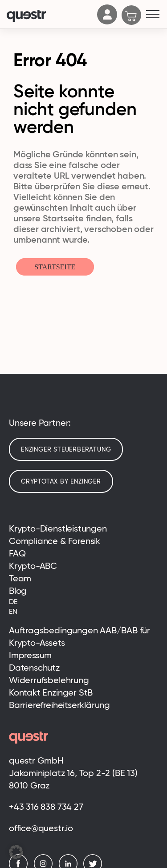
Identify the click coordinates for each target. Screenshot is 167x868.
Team (20, 578)
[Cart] (132, 16)
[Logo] (50, 17)
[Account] (107, 22)
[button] (16, 852)
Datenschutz (34, 668)
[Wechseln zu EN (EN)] (83, 612)
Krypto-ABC (33, 566)
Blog (18, 591)
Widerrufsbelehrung (49, 680)
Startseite (55, 267)
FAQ (17, 553)
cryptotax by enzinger (61, 481)
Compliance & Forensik (55, 541)
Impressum (30, 655)
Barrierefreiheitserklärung (59, 705)
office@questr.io (41, 828)
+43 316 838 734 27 (46, 807)
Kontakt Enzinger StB (51, 692)
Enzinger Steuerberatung (66, 449)
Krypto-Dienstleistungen (58, 528)
